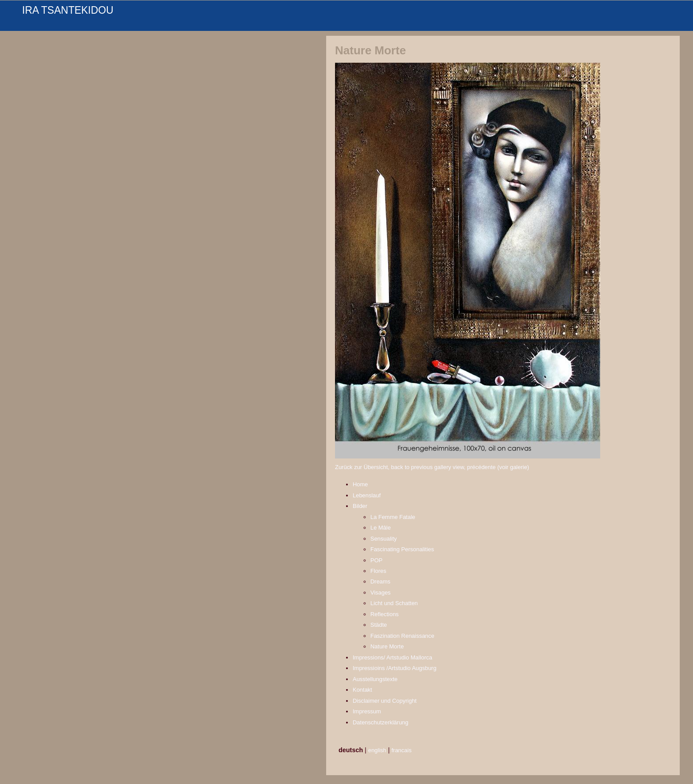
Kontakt (362, 690)
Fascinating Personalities (402, 549)
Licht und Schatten (394, 603)
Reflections (385, 614)
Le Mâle (381, 528)
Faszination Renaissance (402, 636)
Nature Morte (387, 646)
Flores (378, 571)
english (377, 750)
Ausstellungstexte (375, 679)
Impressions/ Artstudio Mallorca (392, 657)
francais (402, 750)
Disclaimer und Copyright (385, 701)
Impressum (367, 711)
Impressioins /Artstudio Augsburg (394, 668)
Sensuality (384, 539)
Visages (381, 593)
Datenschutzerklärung (381, 722)
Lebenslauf (367, 495)
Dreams (380, 581)
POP (376, 560)
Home (360, 484)
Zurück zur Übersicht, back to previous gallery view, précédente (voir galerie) (432, 467)
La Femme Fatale (393, 517)
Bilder (360, 506)
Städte (379, 625)
